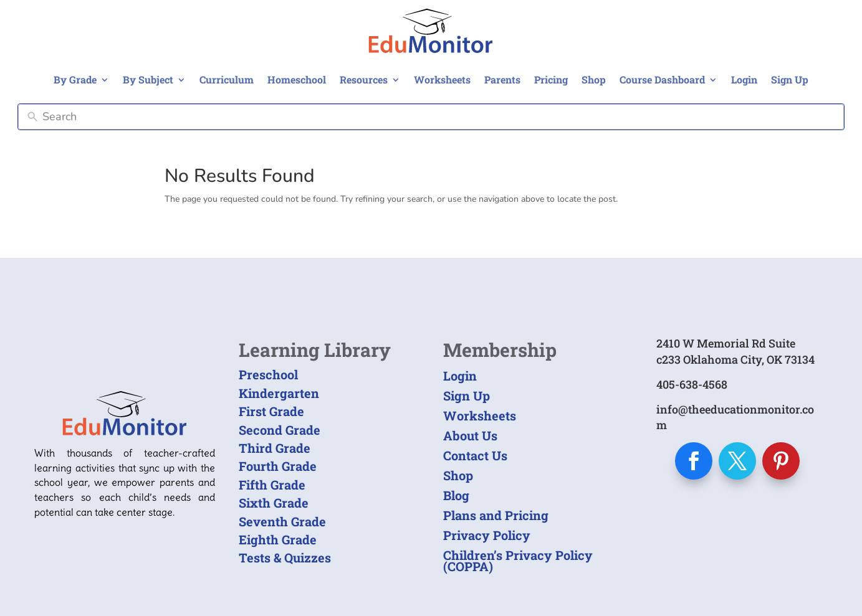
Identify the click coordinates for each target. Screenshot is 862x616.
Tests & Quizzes (285, 557)
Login (744, 79)
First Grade (271, 411)
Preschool (268, 374)
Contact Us (475, 455)
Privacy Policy (487, 535)
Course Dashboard (662, 79)
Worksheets (442, 79)
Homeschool (297, 79)
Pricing (551, 79)
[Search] (440, 117)
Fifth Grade (272, 485)
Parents (502, 79)
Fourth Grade (278, 466)
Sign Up (790, 79)
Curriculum (227, 79)
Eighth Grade (278, 539)
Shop (594, 79)
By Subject (148, 79)
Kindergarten (279, 393)
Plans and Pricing (496, 515)
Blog (456, 495)
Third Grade (275, 448)
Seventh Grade (282, 521)
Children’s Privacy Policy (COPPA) (518, 561)
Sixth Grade (274, 503)
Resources (364, 79)
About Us (470, 435)
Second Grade (280, 430)
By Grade (75, 79)
